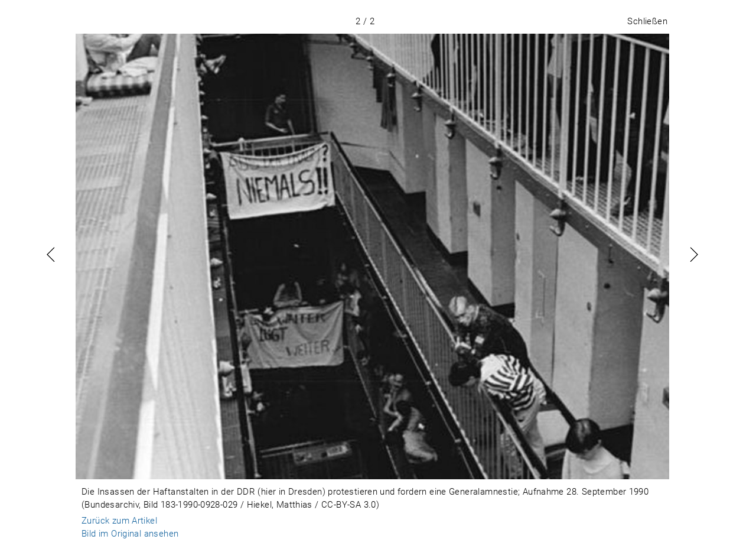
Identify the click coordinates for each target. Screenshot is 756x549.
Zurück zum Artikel (119, 521)
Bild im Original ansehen (130, 534)
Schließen (647, 21)
